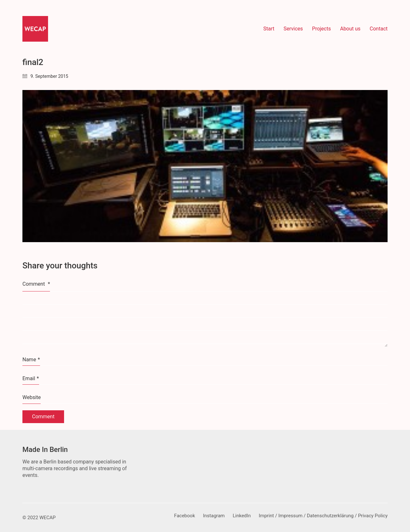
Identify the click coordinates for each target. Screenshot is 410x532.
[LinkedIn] (242, 516)
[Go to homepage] (35, 29)
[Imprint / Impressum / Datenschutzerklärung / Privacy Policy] (323, 516)
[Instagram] (214, 516)
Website (32, 397)
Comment (36, 284)
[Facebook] (185, 516)
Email (31, 379)
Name (31, 360)
